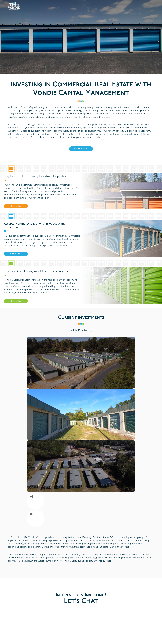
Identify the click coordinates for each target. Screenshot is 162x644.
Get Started (16, 206)
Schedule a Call (81, 149)
